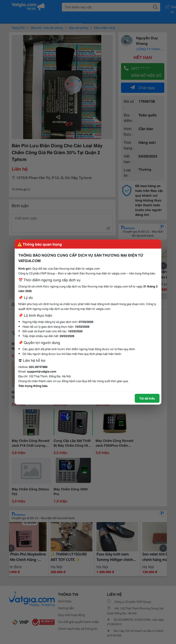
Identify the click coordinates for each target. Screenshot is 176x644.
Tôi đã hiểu (147, 398)
